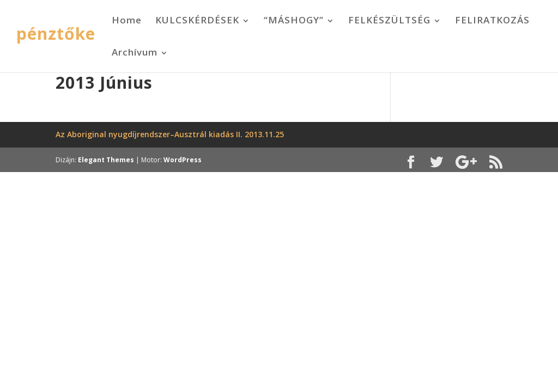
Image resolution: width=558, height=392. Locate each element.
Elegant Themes (106, 160)
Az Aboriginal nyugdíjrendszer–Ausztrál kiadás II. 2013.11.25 (170, 134)
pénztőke (56, 33)
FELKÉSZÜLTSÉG (389, 20)
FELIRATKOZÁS (492, 20)
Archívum (135, 52)
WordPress (183, 160)
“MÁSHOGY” (294, 20)
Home (127, 20)
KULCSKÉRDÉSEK (197, 20)
